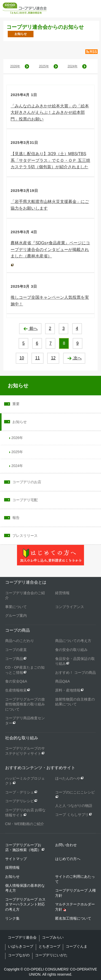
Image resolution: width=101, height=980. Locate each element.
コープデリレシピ (20, 801)
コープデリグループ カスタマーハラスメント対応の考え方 (26, 904)
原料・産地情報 (68, 690)
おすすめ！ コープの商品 (75, 673)
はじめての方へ (68, 859)
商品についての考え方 (73, 641)
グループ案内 (16, 615)
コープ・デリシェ (20, 792)
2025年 (44, 66)
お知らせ (18, 386)
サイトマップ (16, 859)
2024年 (73, 66)
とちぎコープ (49, 946)
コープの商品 (18, 630)
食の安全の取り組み (71, 650)
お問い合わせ (66, 845)
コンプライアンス (70, 607)
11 (38, 358)
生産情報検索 (16, 690)
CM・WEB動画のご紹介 (25, 824)
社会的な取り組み (22, 738)
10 (22, 358)
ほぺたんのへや (68, 778)
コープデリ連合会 (22, 937)
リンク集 (12, 918)
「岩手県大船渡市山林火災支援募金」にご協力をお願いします (50, 205)
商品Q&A (63, 681)
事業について (16, 607)
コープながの (19, 955)
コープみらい (53, 937)
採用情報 (12, 867)
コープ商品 (14, 659)
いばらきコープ (21, 946)
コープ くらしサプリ (72, 815)
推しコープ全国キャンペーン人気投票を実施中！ (50, 301)
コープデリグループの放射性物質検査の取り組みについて (25, 704)
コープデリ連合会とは (26, 582)
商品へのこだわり (20, 641)
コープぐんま (77, 946)
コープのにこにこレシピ (75, 792)
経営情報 (62, 593)
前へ (30, 328)
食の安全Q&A (16, 681)
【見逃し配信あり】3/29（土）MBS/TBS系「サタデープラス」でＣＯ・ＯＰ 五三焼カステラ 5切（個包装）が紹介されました (50, 160)
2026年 (15, 66)
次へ (74, 358)
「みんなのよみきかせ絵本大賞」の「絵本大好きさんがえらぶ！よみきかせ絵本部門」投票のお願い (50, 113)
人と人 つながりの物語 (74, 806)
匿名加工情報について (73, 918)
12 (53, 358)
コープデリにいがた (51, 955)
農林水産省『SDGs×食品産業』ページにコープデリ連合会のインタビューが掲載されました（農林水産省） (50, 249)
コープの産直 (16, 650)
